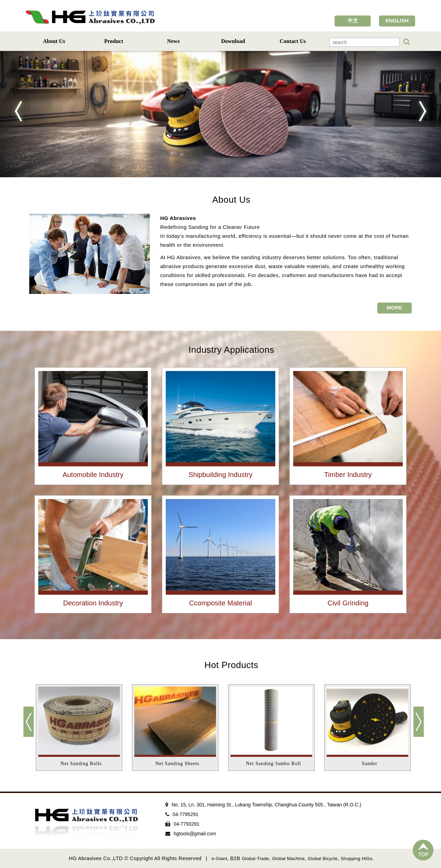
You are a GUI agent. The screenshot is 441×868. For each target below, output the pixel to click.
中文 (353, 20)
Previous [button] (31, 725)
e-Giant (219, 859)
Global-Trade (255, 859)
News (173, 41)
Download (233, 41)
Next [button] (415, 725)
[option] (83, 728)
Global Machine (289, 859)
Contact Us (293, 41)
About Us (54, 41)
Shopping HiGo (357, 859)
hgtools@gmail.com (195, 834)
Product (114, 41)
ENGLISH (397, 20)
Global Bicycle (323, 859)
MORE (395, 308)
